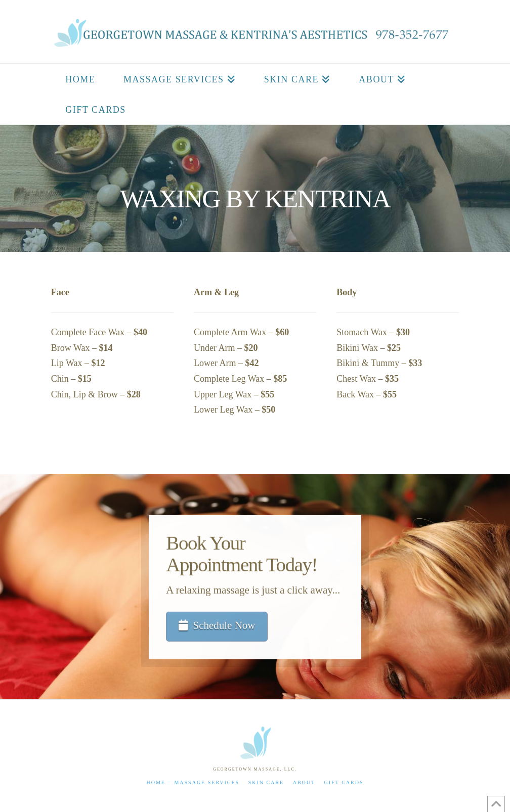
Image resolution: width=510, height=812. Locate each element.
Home (156, 782)
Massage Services (207, 782)
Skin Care (266, 782)
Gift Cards (344, 782)
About (304, 782)
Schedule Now (217, 626)
